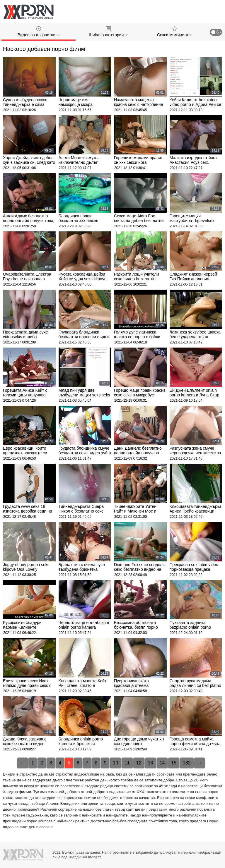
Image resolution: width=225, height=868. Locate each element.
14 (162, 763)
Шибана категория (108, 32)
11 (127, 763)
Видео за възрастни (39, 32)
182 (187, 763)
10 (115, 763)
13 (151, 763)
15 (174, 763)
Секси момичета (175, 32)
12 (139, 763)
